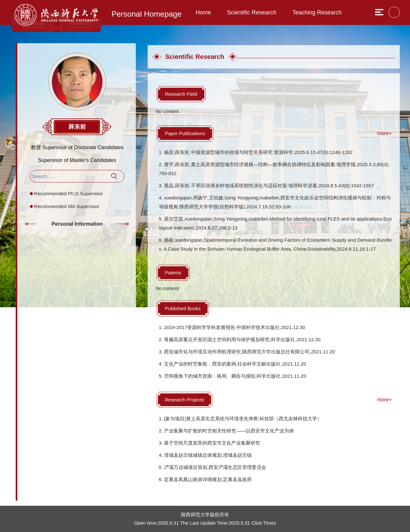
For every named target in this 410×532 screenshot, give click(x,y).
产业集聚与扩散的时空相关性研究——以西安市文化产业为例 (229, 431)
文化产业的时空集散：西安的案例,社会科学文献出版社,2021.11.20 (235, 364)
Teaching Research (317, 12)
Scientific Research (252, 12)
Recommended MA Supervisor (67, 208)
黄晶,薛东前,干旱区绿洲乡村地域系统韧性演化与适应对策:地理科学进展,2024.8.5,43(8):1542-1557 (269, 185)
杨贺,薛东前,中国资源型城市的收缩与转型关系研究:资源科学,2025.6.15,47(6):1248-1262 (258, 152)
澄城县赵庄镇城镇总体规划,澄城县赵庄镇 (208, 455)
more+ (384, 133)
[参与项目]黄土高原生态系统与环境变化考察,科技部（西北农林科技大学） (243, 419)
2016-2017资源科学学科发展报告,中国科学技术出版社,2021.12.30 (234, 327)
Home (203, 12)
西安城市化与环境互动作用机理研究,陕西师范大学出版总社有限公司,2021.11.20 (249, 352)
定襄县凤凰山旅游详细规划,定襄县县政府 (208, 479)
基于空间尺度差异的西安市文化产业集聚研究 (212, 443)
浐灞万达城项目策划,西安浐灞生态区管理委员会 (215, 467)
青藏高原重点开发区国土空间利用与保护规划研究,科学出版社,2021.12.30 (242, 339)
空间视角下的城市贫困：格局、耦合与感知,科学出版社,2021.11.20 (235, 376)
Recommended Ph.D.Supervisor (69, 195)
